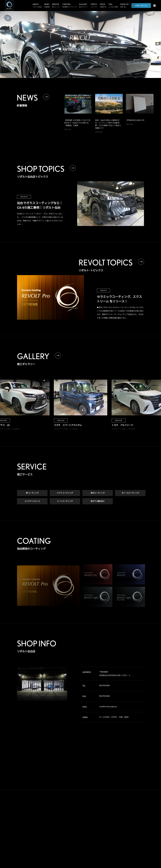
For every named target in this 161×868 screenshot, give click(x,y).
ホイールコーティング (130, 493)
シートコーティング (65, 501)
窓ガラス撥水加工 (98, 501)
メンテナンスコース (32, 501)
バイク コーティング (65, 493)
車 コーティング (32, 493)
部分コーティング (98, 493)
